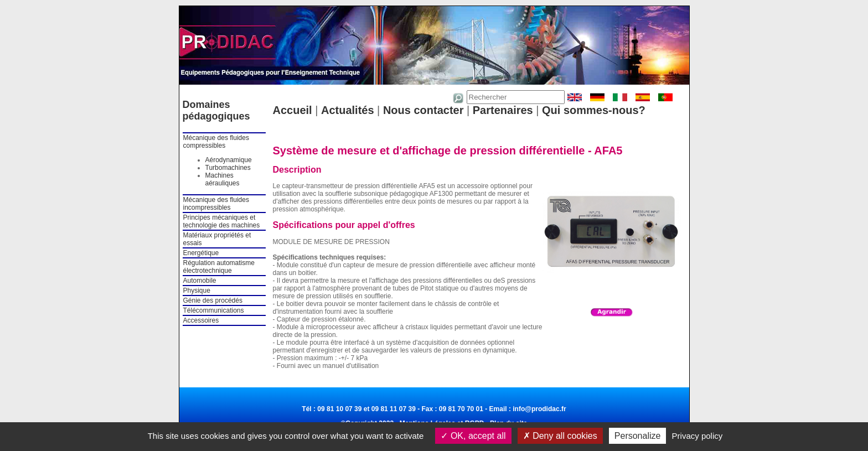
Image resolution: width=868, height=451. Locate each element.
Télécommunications (214, 310)
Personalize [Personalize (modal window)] (638, 436)
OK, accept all (473, 436)
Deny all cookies (560, 436)
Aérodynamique (229, 160)
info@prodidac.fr (539, 409)
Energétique (201, 253)
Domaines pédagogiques (216, 110)
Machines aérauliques (223, 179)
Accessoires (201, 320)
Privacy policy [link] (697, 436)
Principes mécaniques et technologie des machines (222, 221)
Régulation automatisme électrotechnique (219, 267)
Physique (197, 291)
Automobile (200, 281)
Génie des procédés (213, 300)
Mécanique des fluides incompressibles (216, 204)
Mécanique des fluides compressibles (216, 142)
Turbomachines (228, 168)
